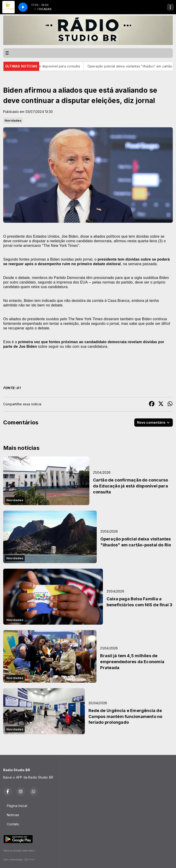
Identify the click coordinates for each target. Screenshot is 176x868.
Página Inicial (17, 806)
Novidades (13, 120)
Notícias (13, 815)
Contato (13, 824)
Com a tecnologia (19, 860)
